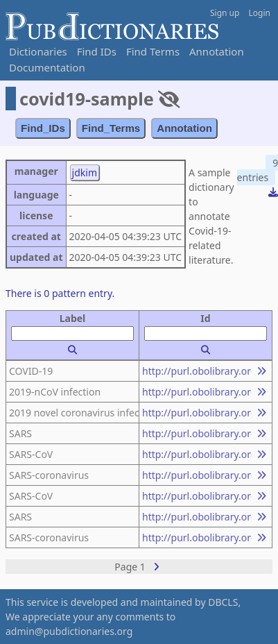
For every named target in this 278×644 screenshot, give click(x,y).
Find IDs (97, 51)
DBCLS (223, 602)
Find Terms (153, 51)
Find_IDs (43, 128)
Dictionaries (38, 51)
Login (260, 13)
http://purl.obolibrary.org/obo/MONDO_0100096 (197, 371)
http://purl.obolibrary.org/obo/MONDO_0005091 (197, 496)
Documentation (47, 67)
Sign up (225, 13)
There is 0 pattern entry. (60, 293)
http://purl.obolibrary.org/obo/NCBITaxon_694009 (197, 433)
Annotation (217, 51)
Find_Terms (111, 128)
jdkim (85, 172)
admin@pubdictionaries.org (69, 631)
